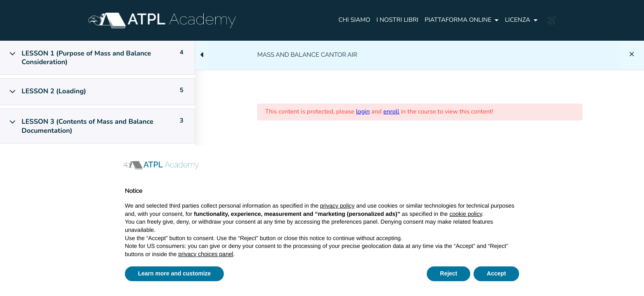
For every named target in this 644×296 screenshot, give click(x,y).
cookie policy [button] (466, 214)
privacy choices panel (206, 254)
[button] (515, 165)
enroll (391, 112)
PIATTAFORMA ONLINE (458, 20)
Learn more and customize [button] (174, 273)
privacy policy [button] (337, 206)
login (363, 112)
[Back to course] (632, 55)
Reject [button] (448, 273)
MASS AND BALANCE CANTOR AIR (307, 55)
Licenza (517, 20)
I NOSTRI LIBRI (398, 20)
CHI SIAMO (354, 20)
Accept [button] (496, 273)
